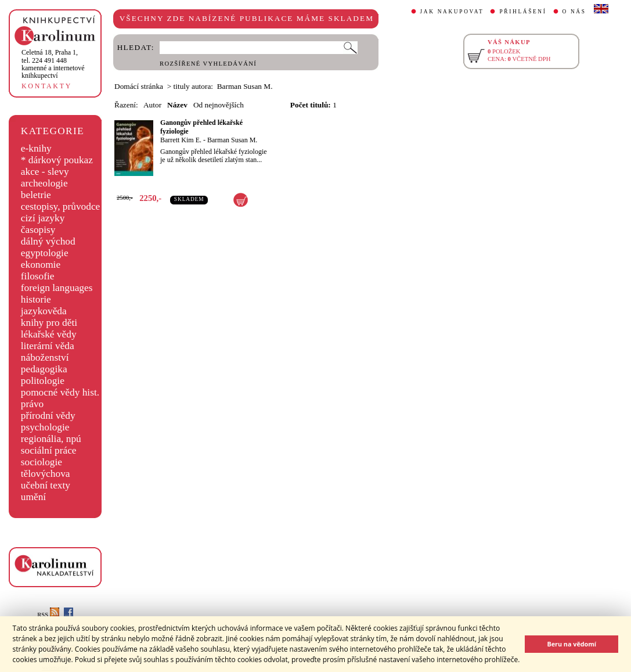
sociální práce (49, 450)
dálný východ (48, 241)
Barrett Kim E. (181, 140)
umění (33, 497)
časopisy (38, 230)
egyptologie (45, 253)
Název (177, 105)
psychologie (45, 427)
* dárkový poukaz (57, 160)
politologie (43, 381)
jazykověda (44, 311)
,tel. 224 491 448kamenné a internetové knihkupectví (53, 64)
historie (36, 299)
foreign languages (57, 288)
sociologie (42, 462)
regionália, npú (51, 439)
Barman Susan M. (232, 140)
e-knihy (36, 148)
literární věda (48, 346)
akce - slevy (45, 172)
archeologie (44, 183)
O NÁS (574, 12)
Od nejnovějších (219, 105)
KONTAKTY (47, 86)
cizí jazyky (43, 218)
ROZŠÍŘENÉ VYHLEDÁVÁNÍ (208, 64)
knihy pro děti (49, 323)
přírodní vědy (48, 416)
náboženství (45, 357)
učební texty (46, 485)
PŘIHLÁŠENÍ (523, 12)
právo (32, 404)
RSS (48, 615)
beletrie (36, 195)
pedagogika (44, 369)
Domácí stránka (139, 86)
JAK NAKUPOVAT (452, 12)
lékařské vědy (49, 334)
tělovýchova (46, 474)
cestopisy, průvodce (61, 206)
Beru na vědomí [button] (571, 644)
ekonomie (41, 265)
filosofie (38, 276)
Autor (152, 105)
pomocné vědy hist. (60, 392)
